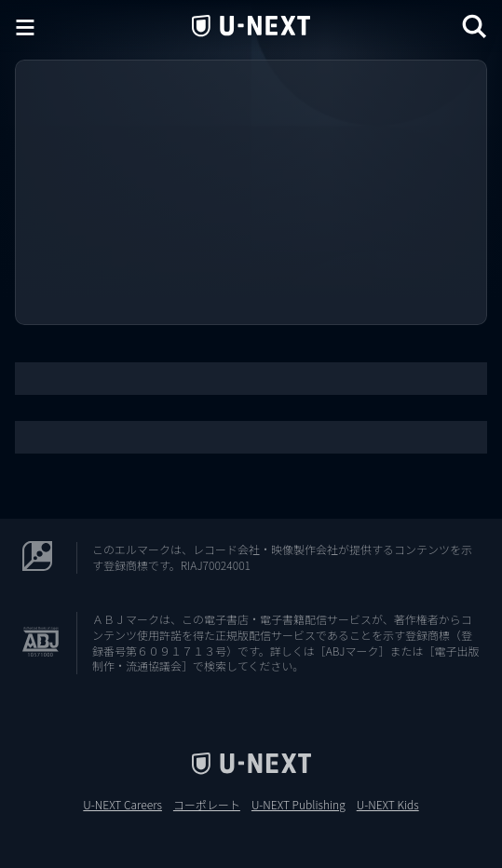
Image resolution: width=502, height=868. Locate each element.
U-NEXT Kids (388, 805)
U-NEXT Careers (122, 805)
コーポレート (207, 805)
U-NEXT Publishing (298, 805)
